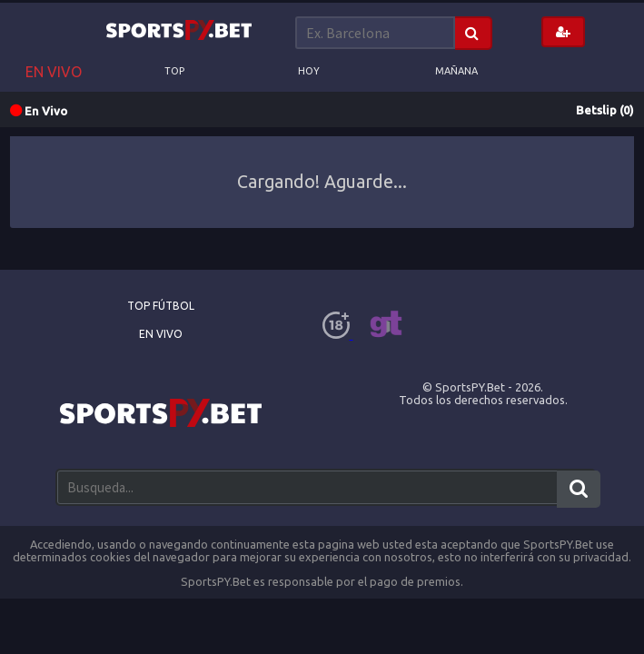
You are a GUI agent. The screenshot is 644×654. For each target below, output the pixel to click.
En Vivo (161, 334)
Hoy (309, 71)
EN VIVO (54, 72)
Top (174, 71)
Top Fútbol (161, 306)
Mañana (456, 71)
